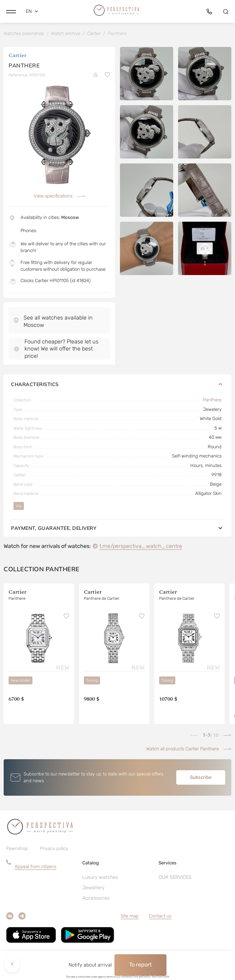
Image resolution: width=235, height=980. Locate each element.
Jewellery (93, 889)
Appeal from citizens (35, 868)
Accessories (96, 899)
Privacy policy (54, 850)
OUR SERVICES (175, 878)
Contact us (160, 917)
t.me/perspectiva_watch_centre (141, 547)
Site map (130, 917)
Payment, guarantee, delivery (117, 529)
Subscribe (201, 778)
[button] (11, 11)
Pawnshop (17, 850)
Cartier (17, 57)
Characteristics (117, 385)
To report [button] (140, 965)
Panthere (212, 401)
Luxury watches (100, 878)
